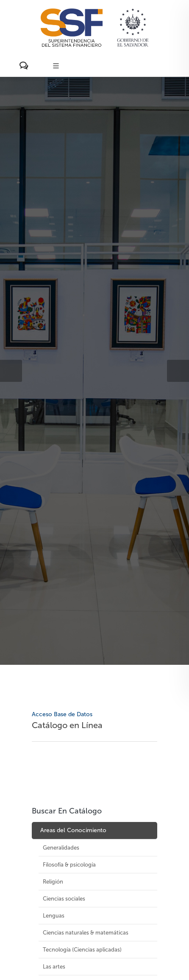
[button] (11, 371)
